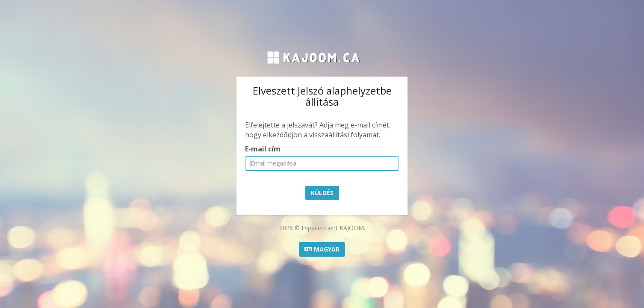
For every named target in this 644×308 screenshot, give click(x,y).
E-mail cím (263, 149)
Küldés (322, 193)
